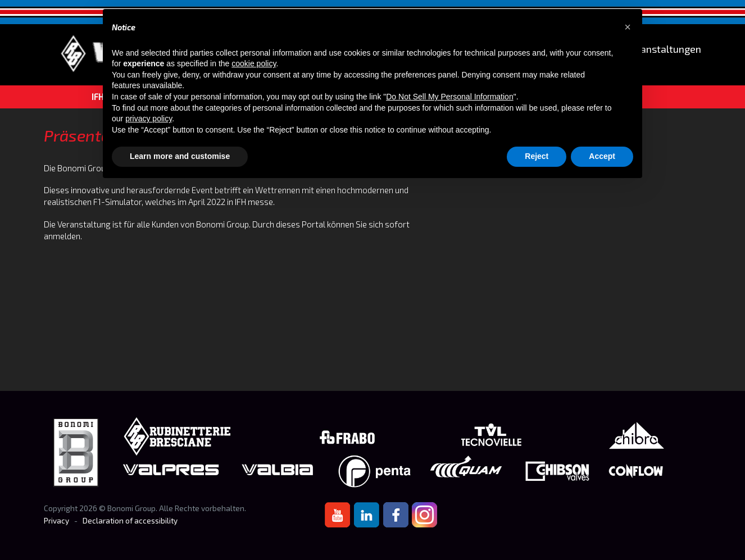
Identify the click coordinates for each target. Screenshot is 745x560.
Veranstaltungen (663, 49)
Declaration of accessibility (130, 521)
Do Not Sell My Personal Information (449, 97)
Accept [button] (602, 156)
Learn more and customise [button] (180, 156)
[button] (628, 27)
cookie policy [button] (254, 63)
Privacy (56, 521)
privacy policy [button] (149, 119)
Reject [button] (537, 156)
